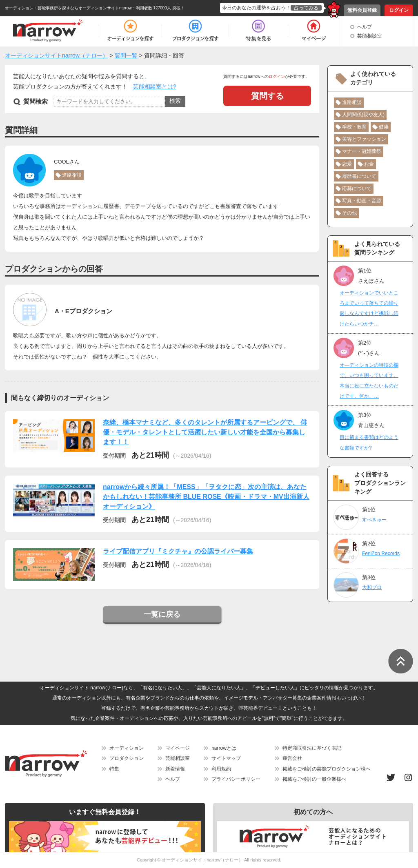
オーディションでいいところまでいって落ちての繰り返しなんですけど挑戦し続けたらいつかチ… (369, 308)
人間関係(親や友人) (363, 115)
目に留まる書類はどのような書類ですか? (369, 442)
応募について (357, 188)
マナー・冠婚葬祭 (362, 151)
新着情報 (175, 769)
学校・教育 (354, 127)
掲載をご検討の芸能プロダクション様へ (327, 769)
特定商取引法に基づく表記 (312, 748)
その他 (349, 213)
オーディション (127, 748)
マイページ (178, 748)
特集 (114, 769)
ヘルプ (365, 27)
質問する (267, 96)
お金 (369, 164)
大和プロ (372, 587)
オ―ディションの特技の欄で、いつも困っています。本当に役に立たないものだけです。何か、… (369, 381)
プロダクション (127, 758)
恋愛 (347, 164)
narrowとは (224, 748)
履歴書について (359, 176)
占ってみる (306, 8)
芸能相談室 (369, 36)
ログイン (399, 10)
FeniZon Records (381, 554)
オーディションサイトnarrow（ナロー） (202, 860)
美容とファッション (364, 139)
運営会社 (292, 758)
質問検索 (36, 101)
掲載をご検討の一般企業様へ (314, 779)
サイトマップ (226, 758)
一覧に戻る (162, 614)
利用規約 (221, 769)
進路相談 (72, 175)
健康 (384, 127)
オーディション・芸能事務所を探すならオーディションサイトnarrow (68, 8)
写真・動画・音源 (362, 201)
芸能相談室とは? (155, 86)
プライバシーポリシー (236, 779)
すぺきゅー (374, 520)
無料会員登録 (362, 10)
